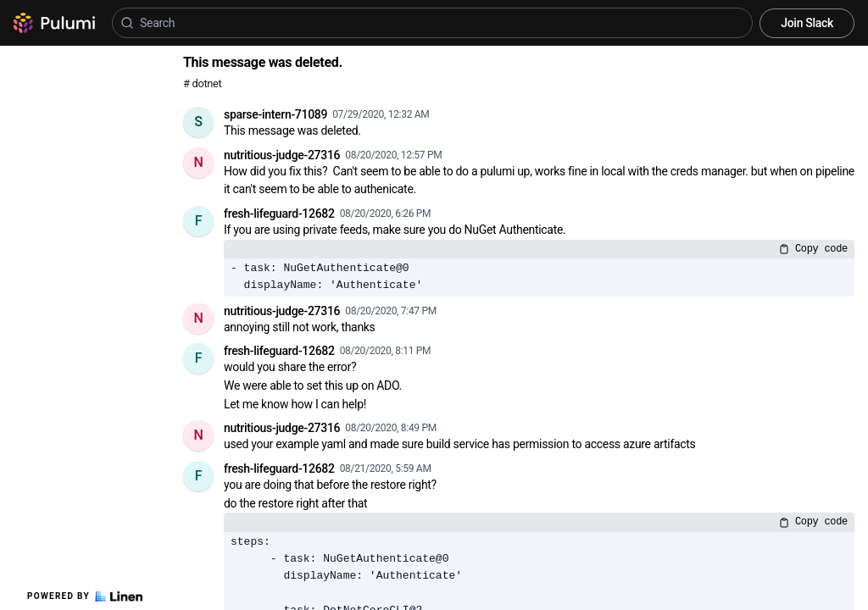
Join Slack (807, 23)
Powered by (85, 596)
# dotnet (202, 83)
